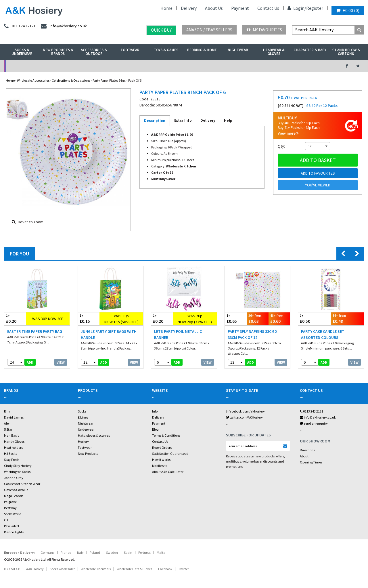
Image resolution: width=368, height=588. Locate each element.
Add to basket (318, 160)
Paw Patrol (11, 526)
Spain (128, 552)
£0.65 (236, 319)
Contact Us (268, 8)
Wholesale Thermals (96, 569)
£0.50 (315, 319)
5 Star (8, 429)
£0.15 (89, 319)
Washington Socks (17, 472)
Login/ (297, 8)
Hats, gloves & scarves (94, 435)
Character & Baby (310, 50)
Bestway (10, 508)
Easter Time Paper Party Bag (35, 331)
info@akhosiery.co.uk (318, 417)
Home (166, 8)
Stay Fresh (12, 460)
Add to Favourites (318, 173)
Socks (82, 411)
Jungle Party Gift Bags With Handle (109, 334)
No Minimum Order (45, 66)
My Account (128, 66)
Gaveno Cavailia (16, 490)
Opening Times (311, 462)
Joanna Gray (14, 478)
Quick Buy (161, 30)
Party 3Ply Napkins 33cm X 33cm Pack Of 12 (253, 334)
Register (315, 8)
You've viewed (318, 185)
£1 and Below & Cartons (346, 52)
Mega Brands (14, 496)
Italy (80, 552)
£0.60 (279, 319)
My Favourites (264, 30)
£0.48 (347, 319)
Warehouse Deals (211, 66)
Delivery (189, 8)
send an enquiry (314, 423)
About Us (214, 8)
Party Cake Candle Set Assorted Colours (323, 334)
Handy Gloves (14, 441)
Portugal (144, 552)
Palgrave (10, 502)
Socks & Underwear (22, 52)
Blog (155, 429)
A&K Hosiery (35, 569)
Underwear (86, 429)
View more (288, 133)
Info (155, 411)
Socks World (13, 514)
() (348, 10)
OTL (7, 520)
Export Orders (162, 447)
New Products (88, 454)
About (304, 456)
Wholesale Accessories (33, 80)
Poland (95, 552)
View (61, 362)
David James (14, 417)
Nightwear (238, 50)
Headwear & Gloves (274, 52)
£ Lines (83, 417)
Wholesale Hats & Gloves (134, 569)
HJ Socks (10, 454)
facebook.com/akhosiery (245, 411)
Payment (240, 8)
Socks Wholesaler (62, 569)
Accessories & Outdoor (94, 52)
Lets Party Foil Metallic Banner (178, 334)
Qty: (281, 146)
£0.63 (258, 319)
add (30, 362)
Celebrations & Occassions (71, 80)
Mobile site (160, 466)
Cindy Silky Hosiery (18, 466)
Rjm (7, 411)
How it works (161, 460)
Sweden (112, 552)
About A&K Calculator (168, 472)
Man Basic (12, 435)
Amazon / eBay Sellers (209, 30)
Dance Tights (14, 532)
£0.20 (15, 319)
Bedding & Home (202, 50)
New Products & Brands (58, 52)
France (66, 552)
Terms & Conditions (166, 435)
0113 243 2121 (312, 411)
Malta (161, 552)
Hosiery (83, 441)
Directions (307, 450)
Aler (7, 423)
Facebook (165, 569)
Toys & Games (166, 50)
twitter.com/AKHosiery (244, 417)
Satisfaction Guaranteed (170, 454)
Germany (48, 552)
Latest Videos (294, 66)
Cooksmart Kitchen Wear (22, 484)
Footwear (130, 50)
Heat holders (13, 447)
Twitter (184, 569)
